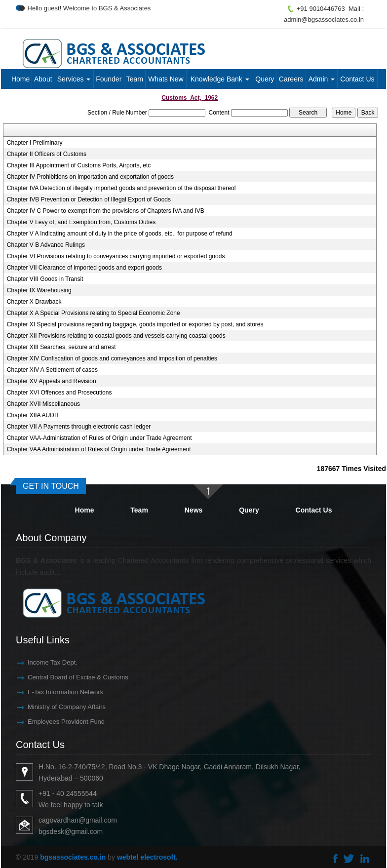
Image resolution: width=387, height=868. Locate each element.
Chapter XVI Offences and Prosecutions (59, 393)
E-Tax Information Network (57, 692)
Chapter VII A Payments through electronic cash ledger (79, 427)
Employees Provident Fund (57, 722)
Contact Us (357, 79)
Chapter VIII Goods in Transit (45, 279)
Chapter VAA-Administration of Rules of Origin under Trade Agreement (99, 438)
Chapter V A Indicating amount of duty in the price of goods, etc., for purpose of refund (120, 234)
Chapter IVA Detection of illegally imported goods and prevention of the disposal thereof (121, 188)
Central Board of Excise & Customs (69, 677)
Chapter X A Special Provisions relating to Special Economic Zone (94, 313)
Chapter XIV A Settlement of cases (52, 370)
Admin (322, 79)
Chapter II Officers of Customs (47, 154)
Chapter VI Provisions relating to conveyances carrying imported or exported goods (116, 256)
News (194, 510)
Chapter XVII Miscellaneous (43, 404)
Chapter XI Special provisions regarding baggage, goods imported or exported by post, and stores (135, 324)
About (43, 79)
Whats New (166, 79)
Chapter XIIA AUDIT (33, 415)
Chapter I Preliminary (35, 143)
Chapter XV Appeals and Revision (52, 381)
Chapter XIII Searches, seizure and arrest (61, 347)
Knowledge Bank (220, 79)
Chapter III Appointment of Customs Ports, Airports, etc (79, 165)
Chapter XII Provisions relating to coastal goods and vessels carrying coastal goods (116, 336)
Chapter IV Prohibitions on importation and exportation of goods (90, 177)
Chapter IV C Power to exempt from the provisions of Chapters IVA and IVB (106, 211)
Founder (109, 79)
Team (135, 79)
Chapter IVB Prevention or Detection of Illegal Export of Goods (89, 199)
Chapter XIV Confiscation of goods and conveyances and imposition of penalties (112, 358)
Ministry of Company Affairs (58, 707)
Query (265, 79)
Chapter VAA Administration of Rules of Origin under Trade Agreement (99, 449)
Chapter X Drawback (34, 302)
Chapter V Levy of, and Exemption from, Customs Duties (81, 222)
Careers (291, 79)
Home (20, 79)
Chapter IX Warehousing (39, 290)
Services (74, 79)
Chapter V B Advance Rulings (46, 245)
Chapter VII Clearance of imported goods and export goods (84, 268)
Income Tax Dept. (44, 662)
